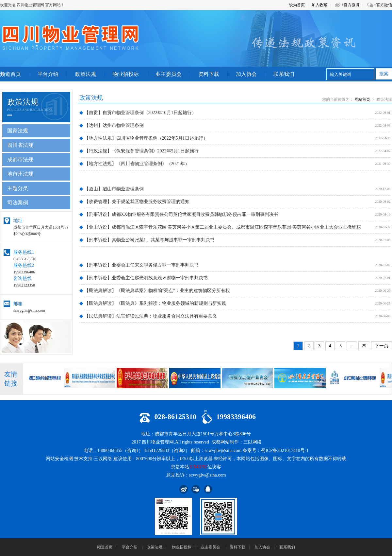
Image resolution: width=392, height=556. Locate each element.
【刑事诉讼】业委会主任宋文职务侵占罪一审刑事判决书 (139, 265)
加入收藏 (319, 5)
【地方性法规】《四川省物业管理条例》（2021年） (134, 164)
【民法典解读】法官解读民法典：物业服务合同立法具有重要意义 (148, 316)
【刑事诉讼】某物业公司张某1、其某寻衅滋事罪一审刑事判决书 (147, 240)
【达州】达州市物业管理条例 (112, 125)
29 (364, 346)
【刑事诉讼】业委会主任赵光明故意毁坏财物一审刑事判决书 (144, 278)
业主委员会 (210, 547)
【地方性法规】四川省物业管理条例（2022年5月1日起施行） (144, 138)
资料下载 (237, 547)
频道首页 (105, 547)
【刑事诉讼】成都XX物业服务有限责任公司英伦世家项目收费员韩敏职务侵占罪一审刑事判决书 (179, 214)
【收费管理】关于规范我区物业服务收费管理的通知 (134, 202)
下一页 (382, 346)
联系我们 (287, 547)
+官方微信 (383, 5)
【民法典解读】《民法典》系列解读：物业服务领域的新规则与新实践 (153, 303)
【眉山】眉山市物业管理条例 (112, 189)
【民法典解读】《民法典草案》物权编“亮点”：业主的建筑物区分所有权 (155, 291)
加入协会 (262, 547)
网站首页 (362, 99)
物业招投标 (182, 547)
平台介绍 (130, 547)
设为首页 (297, 5)
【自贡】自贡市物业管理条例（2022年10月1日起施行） (138, 113)
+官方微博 (350, 5)
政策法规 (155, 547)
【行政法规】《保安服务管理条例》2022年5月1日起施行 (139, 151)
